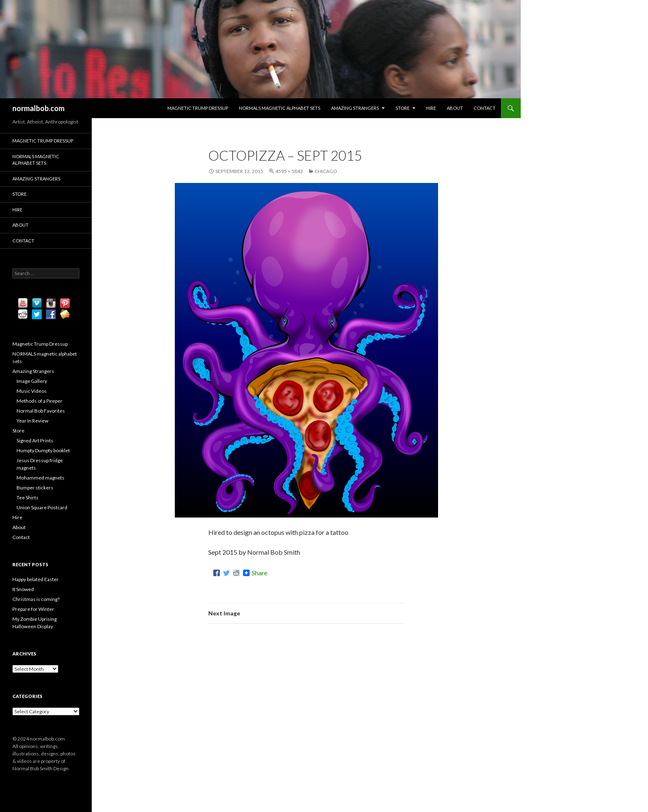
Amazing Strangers (355, 108)
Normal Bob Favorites (41, 411)
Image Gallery (32, 381)
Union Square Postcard (42, 507)
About (455, 108)
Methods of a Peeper (39, 401)
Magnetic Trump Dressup (198, 108)
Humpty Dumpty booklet (43, 450)
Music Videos (32, 391)
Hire (431, 108)
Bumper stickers (35, 488)
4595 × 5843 (289, 171)
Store (403, 108)
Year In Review (32, 421)
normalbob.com (38, 108)
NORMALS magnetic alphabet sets (280, 108)
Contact (485, 108)
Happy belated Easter (36, 579)
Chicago (326, 171)
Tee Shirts (27, 497)
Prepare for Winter (33, 609)
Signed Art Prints (35, 440)
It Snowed (23, 589)
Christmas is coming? (36, 599)
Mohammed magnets (40, 478)
